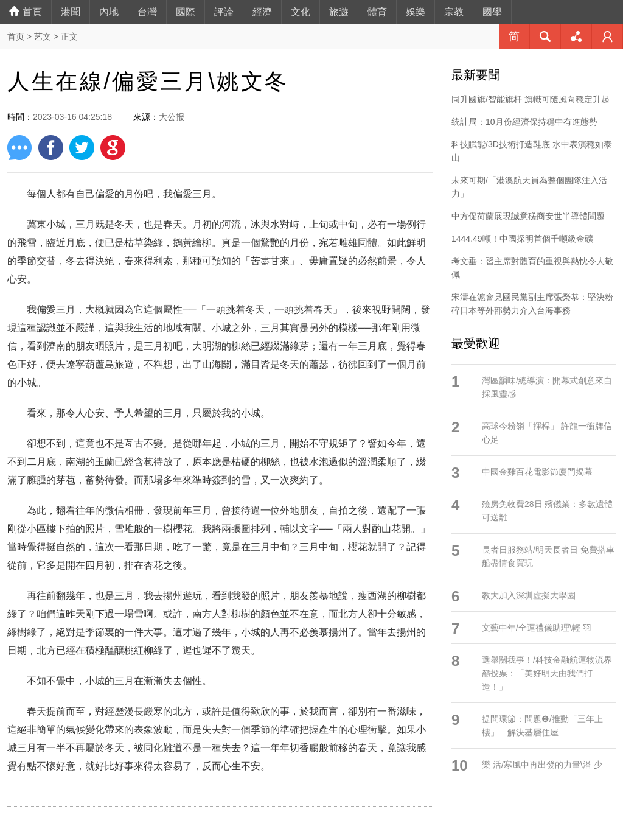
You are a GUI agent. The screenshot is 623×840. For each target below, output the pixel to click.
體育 (377, 12)
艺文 (43, 37)
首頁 (26, 12)
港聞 (71, 12)
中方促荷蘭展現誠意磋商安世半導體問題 (528, 216)
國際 (186, 12)
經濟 (262, 12)
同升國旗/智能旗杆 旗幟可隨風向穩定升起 (531, 99)
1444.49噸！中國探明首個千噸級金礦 (522, 239)
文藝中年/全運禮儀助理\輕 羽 (537, 628)
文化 (301, 12)
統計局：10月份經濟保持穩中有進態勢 (524, 122)
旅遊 (339, 12)
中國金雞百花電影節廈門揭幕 (537, 472)
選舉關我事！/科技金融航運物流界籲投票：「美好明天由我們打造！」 (547, 673)
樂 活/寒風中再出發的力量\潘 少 (542, 765)
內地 (109, 12)
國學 (492, 12)
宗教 (454, 12)
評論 (224, 12)
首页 (16, 37)
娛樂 (416, 12)
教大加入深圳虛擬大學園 (529, 595)
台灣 (147, 12)
